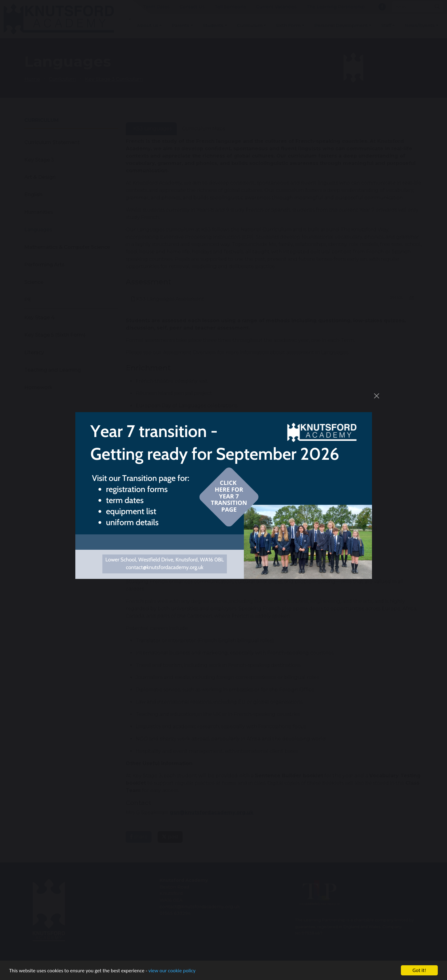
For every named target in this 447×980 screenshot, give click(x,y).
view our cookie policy (172, 971)
